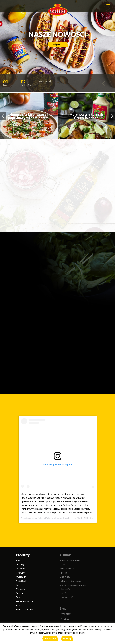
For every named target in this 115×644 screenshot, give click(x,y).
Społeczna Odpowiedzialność (73, 585)
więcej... (58, 44)
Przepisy (65, 614)
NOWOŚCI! (21, 581)
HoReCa (20, 560)
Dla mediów (65, 589)
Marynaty (20, 589)
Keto (18, 605)
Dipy (18, 597)
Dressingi (20, 565)
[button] (11, 84)
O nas (62, 565)
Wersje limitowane (24, 601)
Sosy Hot (20, 593)
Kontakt (65, 619)
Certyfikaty (65, 577)
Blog (63, 609)
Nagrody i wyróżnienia (70, 560)
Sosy (18, 585)
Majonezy (20, 569)
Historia (63, 573)
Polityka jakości (67, 569)
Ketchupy (20, 573)
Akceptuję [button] (50, 638)
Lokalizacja (65, 597)
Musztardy (21, 577)
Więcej (67, 638)
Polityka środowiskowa (70, 581)
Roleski (41, 518)
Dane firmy (65, 593)
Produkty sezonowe (25, 609)
